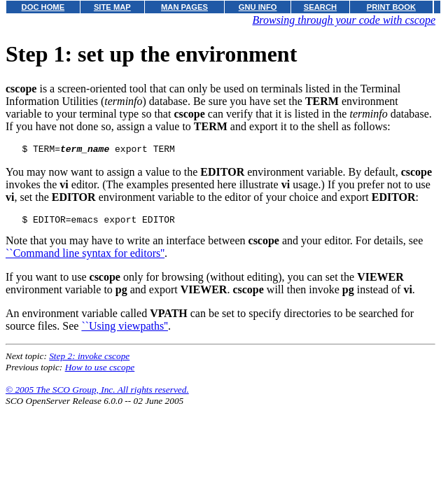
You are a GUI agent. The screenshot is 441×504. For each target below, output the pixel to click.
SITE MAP (112, 7)
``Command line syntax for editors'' (85, 257)
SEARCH (320, 7)
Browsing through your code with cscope (344, 20)
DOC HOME (43, 7)
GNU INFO (258, 7)
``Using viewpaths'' (125, 330)
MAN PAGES (184, 7)
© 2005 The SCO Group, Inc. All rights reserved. (97, 394)
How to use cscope (100, 371)
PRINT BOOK (391, 7)
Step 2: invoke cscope (89, 360)
